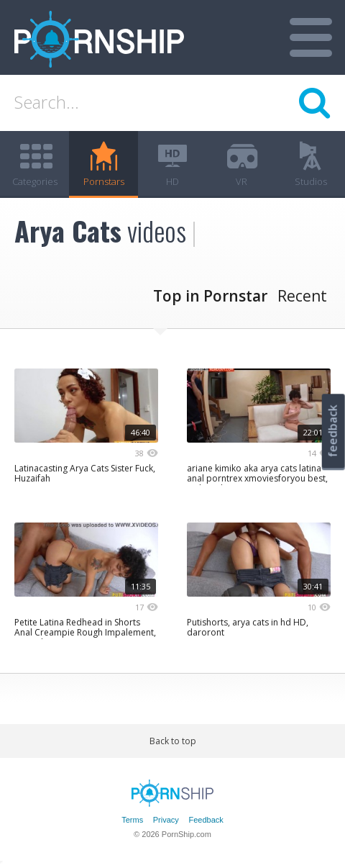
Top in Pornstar (210, 296)
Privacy (166, 820)
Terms (132, 820)
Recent (302, 296)
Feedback (206, 820)
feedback (333, 431)
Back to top (173, 741)
